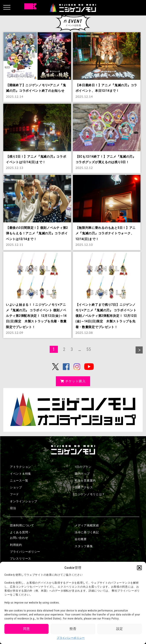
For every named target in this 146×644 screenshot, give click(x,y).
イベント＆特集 (21, 474)
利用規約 (16, 545)
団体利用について (22, 525)
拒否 (73, 629)
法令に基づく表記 (87, 532)
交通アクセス (84, 487)
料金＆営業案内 (85, 481)
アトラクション (21, 467)
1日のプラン (83, 467)
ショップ (16, 487)
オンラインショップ (24, 501)
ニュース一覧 (19, 481)
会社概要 (81, 539)
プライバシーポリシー (71, 638)
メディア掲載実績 (87, 525)
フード (14, 494)
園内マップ (82, 474)
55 (89, 349)
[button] (139, 568)
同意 (27, 629)
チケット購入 (73, 381)
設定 (119, 629)
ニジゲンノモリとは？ (90, 494)
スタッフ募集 (84, 546)
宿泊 (13, 508)
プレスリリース (21, 559)
